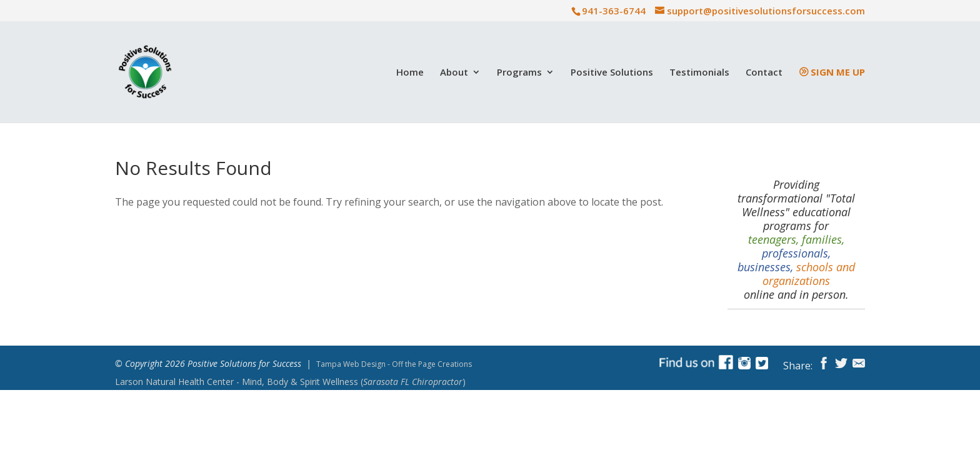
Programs (519, 73)
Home (410, 73)
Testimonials (699, 73)
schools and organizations (809, 274)
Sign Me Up (838, 73)
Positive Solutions (612, 73)
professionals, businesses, (784, 260)
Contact (764, 73)
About (454, 73)
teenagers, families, (796, 239)
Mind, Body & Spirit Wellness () (290, 382)
